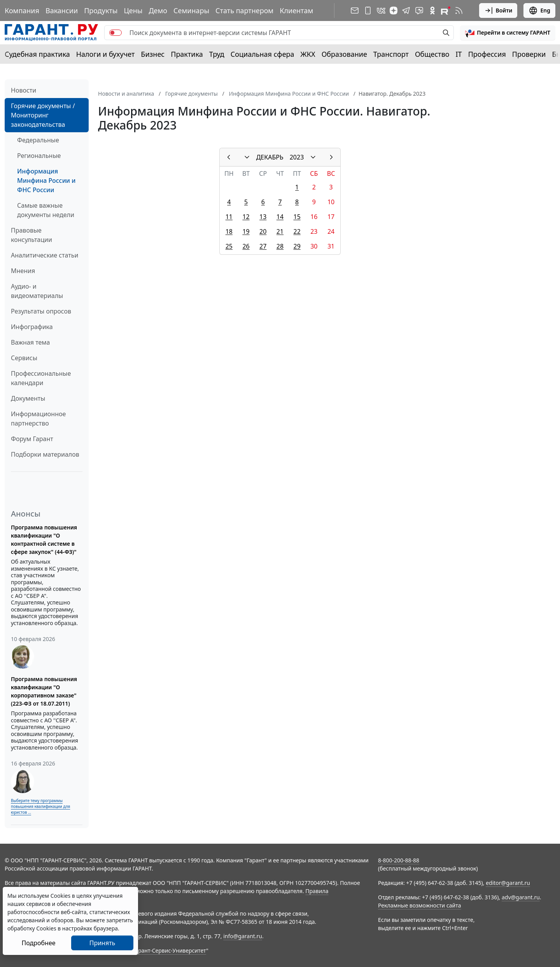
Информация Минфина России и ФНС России (46, 180)
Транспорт (391, 54)
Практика (187, 54)
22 (297, 231)
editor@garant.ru (508, 883)
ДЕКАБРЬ (270, 157)
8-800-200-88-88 (399, 860)
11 (229, 217)
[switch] (115, 33)
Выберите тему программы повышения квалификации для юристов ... (40, 806)
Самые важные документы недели (46, 210)
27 (263, 246)
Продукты (101, 11)
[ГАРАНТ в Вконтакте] (381, 11)
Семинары (191, 11)
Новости (24, 90)
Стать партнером (244, 11)
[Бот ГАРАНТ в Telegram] (419, 11)
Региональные (39, 156)
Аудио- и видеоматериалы (37, 291)
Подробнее (38, 943)
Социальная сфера (262, 54)
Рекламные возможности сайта (420, 905)
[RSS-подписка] (459, 11)
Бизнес (153, 54)
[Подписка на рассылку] (355, 11)
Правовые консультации (31, 235)
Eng (539, 11)
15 (297, 217)
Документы (28, 398)
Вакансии (62, 11)
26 (246, 246)
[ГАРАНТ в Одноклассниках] (432, 11)
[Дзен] (394, 11)
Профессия (487, 54)
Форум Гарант (32, 439)
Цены (133, 11)
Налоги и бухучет (106, 54)
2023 (297, 157)
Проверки (529, 54)
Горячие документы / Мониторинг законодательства (43, 115)
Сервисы (24, 358)
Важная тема (31, 342)
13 (263, 217)
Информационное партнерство (38, 419)
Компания (22, 11)
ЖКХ (308, 54)
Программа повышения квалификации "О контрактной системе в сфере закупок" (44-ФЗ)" (44, 540)
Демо (158, 11)
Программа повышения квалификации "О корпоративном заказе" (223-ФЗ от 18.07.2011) (44, 691)
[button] (508, 33)
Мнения (23, 271)
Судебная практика (37, 54)
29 (297, 246)
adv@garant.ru (521, 897)
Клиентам (296, 11)
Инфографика (32, 327)
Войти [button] (498, 11)
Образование (344, 54)
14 (280, 217)
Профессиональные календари (41, 378)
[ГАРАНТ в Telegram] (406, 11)
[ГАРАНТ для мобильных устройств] (368, 11)
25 (229, 246)
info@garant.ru (243, 936)
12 (246, 217)
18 (229, 231)
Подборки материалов (45, 454)
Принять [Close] (102, 943)
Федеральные (38, 140)
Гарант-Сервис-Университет (169, 950)
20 (263, 231)
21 (280, 231)
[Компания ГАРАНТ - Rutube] (446, 11)
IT (459, 54)
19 (246, 231)
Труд (217, 54)
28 (280, 246)
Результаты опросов (41, 311)
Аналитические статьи (45, 255)
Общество (432, 54)
